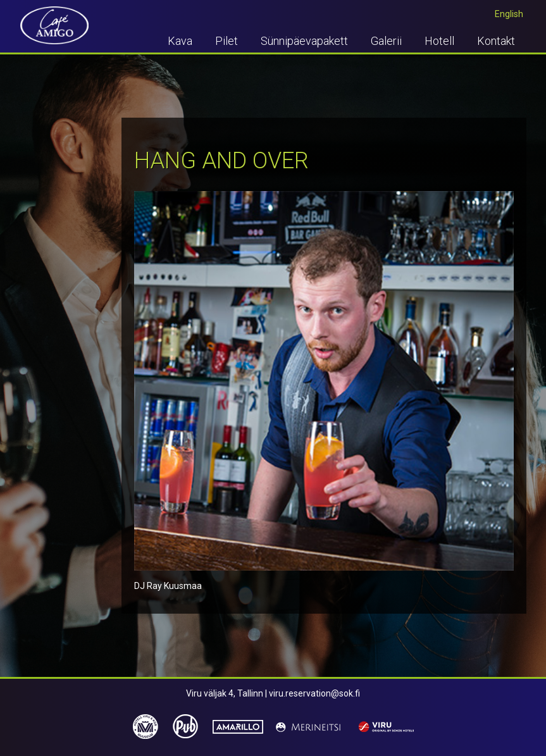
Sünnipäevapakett (304, 41)
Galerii (386, 41)
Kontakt (496, 41)
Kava (180, 41)
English (509, 14)
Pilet (226, 41)
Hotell (439, 41)
